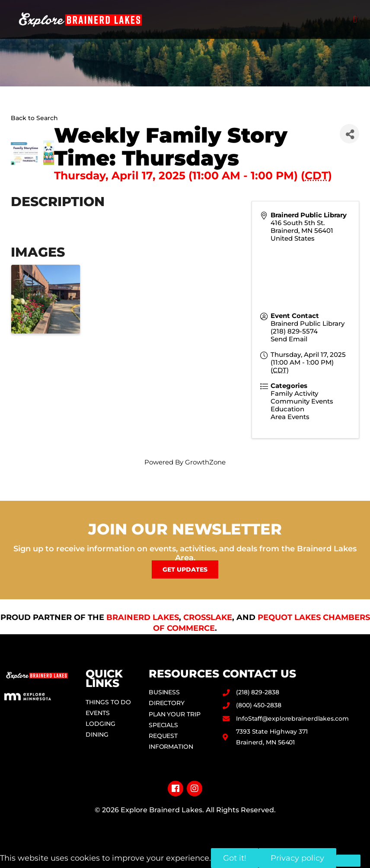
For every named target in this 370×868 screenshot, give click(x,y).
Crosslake (208, 617)
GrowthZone (205, 462)
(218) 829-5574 (294, 331)
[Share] (349, 134)
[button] (355, 20)
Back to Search (34, 118)
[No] (348, 861)
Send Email (289, 339)
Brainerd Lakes (143, 617)
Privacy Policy (185, 824)
